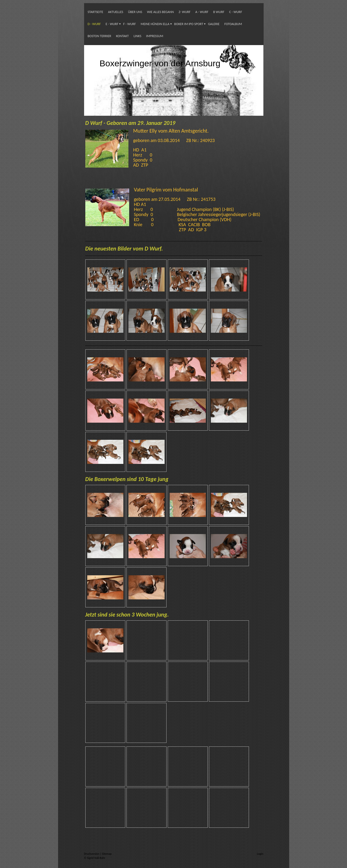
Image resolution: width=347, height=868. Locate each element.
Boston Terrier (100, 36)
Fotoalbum (233, 24)
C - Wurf (236, 12)
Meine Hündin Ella (155, 24)
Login (260, 854)
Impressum (155, 36)
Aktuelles (116, 12)
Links (137, 36)
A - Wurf (202, 12)
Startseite (96, 12)
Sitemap (107, 854)
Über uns (135, 12)
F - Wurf (130, 24)
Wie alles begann (160, 12)
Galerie (214, 24)
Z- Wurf (184, 12)
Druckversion (92, 854)
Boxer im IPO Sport (189, 24)
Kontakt (122, 36)
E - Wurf (112, 24)
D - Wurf (94, 24)
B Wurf (219, 12)
